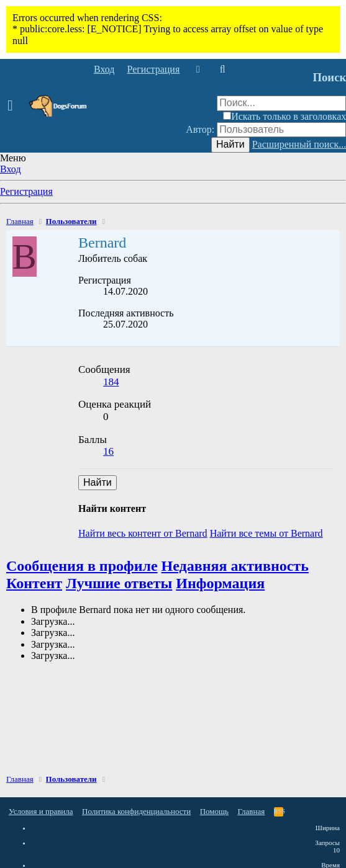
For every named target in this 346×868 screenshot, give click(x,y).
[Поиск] (222, 69)
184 (111, 382)
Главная (252, 811)
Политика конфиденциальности (136, 811)
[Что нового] (198, 69)
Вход (11, 169)
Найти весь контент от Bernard (143, 533)
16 (108, 451)
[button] (14, 106)
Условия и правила (41, 811)
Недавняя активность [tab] (235, 566)
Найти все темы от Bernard (266, 533)
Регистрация (26, 191)
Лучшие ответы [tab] (119, 583)
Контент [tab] (34, 583)
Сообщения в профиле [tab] (82, 566)
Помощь (214, 811)
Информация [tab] (220, 583)
